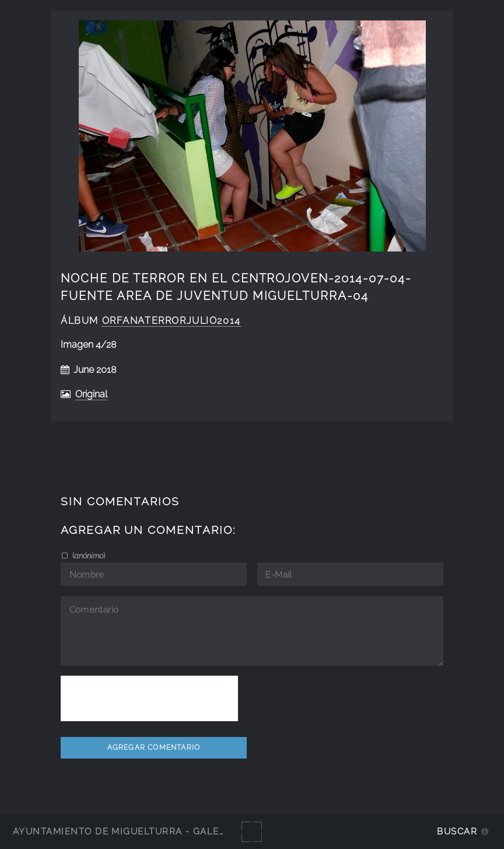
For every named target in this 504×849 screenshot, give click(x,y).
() (88, 555)
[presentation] (149, 698)
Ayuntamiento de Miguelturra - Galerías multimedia (160, 831)
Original (91, 394)
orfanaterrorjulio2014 (171, 321)
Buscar (457, 831)
